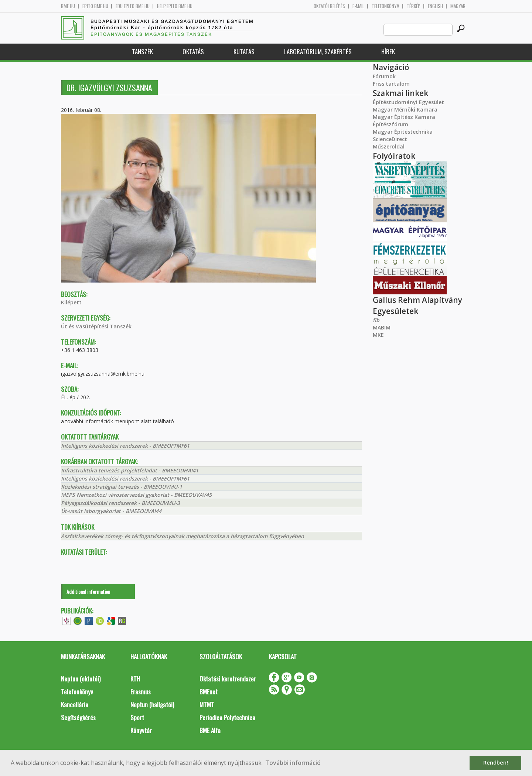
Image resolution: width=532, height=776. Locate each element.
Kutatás (244, 52)
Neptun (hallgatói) (152, 705)
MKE (378, 335)
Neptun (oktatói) (81, 679)
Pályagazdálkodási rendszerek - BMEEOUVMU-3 (120, 503)
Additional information (88, 592)
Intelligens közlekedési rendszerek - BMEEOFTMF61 (125, 446)
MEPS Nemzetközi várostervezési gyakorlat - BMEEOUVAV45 (136, 495)
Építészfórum (391, 124)
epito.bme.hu (95, 6)
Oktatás (193, 52)
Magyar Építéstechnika (403, 132)
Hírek (388, 52)
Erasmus (141, 692)
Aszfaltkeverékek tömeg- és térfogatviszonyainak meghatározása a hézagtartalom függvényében (183, 536)
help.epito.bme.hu (175, 6)
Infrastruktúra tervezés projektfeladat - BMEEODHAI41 (130, 470)
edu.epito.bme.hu (133, 6)
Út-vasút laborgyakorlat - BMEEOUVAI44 (111, 511)
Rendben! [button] (496, 763)
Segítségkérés (78, 717)
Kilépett (71, 302)
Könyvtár (141, 730)
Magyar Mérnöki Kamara (405, 110)
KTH (135, 679)
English (435, 6)
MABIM (382, 327)
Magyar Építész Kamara (404, 117)
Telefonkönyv (386, 6)
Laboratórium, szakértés (318, 52)
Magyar (458, 6)
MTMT (207, 705)
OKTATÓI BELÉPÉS (329, 6)
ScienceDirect (390, 139)
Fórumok (384, 76)
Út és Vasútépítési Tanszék (96, 326)
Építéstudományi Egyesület (408, 102)
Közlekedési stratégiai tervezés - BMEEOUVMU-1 (122, 487)
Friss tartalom (391, 84)
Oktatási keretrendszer (228, 679)
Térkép (414, 6)
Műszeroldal (389, 146)
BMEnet (209, 692)
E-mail (358, 6)
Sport (137, 717)
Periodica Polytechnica (227, 717)
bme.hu (68, 6)
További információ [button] (293, 763)
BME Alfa (210, 730)
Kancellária (75, 705)
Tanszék (142, 52)
